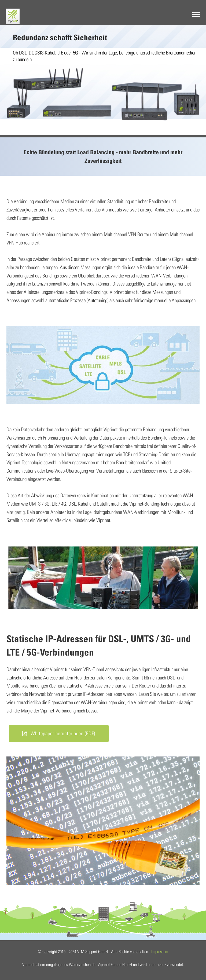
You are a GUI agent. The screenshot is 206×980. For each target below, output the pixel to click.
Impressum (160, 952)
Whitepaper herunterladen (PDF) (59, 734)
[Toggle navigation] (193, 16)
